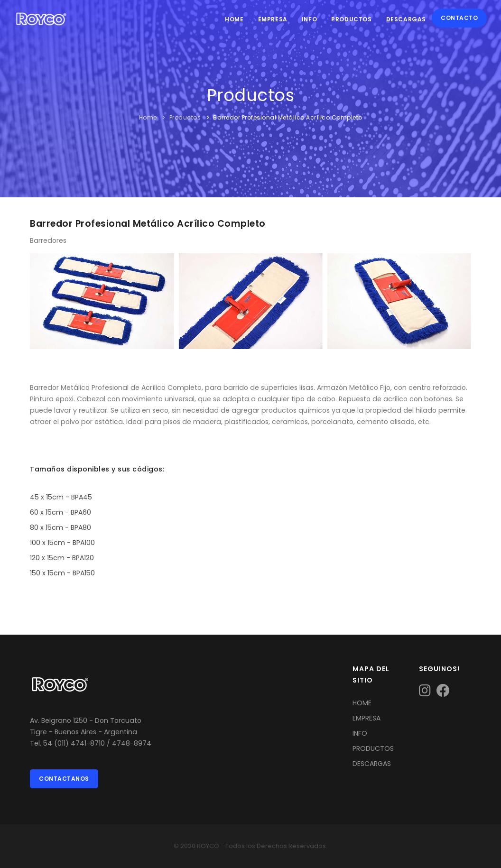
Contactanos (64, 779)
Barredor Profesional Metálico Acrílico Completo (288, 117)
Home (234, 19)
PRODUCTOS (373, 748)
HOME (362, 703)
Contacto (459, 18)
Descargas (406, 19)
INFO (360, 733)
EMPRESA (366, 718)
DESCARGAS (372, 764)
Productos (351, 19)
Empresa (273, 19)
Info (309, 19)
